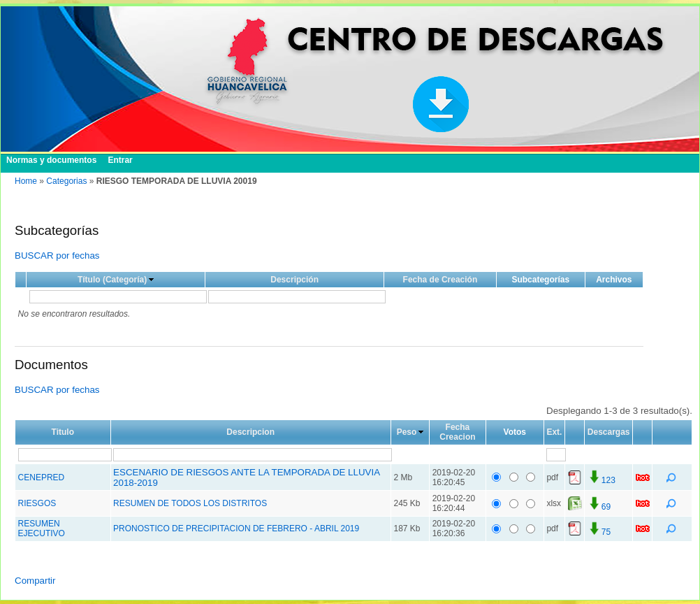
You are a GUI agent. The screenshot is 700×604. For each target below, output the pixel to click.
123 (601, 480)
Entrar (120, 160)
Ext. (554, 432)
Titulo (63, 432)
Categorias (66, 181)
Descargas (609, 432)
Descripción (294, 280)
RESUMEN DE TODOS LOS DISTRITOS (190, 503)
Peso (407, 432)
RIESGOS (37, 503)
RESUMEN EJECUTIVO (42, 528)
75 (599, 532)
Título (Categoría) (112, 280)
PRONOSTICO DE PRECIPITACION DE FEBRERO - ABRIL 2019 (236, 528)
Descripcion (250, 432)
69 (599, 507)
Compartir (35, 581)
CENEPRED (42, 477)
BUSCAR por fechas (57, 256)
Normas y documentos (51, 160)
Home (26, 181)
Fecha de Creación (440, 280)
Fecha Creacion (457, 432)
